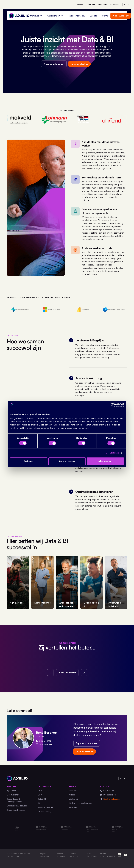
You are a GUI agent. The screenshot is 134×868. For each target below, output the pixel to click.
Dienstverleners (13, 795)
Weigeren (29, 461)
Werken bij (103, 5)
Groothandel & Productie (17, 806)
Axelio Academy (121, 16)
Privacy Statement (61, 855)
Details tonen (112, 453)
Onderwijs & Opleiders (16, 810)
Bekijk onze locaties (110, 799)
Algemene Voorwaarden (46, 855)
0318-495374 (43, 741)
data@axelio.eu (44, 744)
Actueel (80, 5)
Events (93, 16)
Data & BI (42, 799)
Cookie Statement (74, 855)
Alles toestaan (105, 461)
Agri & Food (12, 791)
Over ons (91, 5)
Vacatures (115, 5)
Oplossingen (55, 16)
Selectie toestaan (67, 461)
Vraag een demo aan (54, 64)
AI (39, 803)
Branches (36, 16)
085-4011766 (107, 791)
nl (127, 5)
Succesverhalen (77, 16)
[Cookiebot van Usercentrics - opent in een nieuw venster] (112, 405)
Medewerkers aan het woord (81, 803)
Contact (106, 16)
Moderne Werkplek (46, 807)
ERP (40, 795)
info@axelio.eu (108, 795)
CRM (40, 791)
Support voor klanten (87, 743)
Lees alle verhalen (67, 673)
